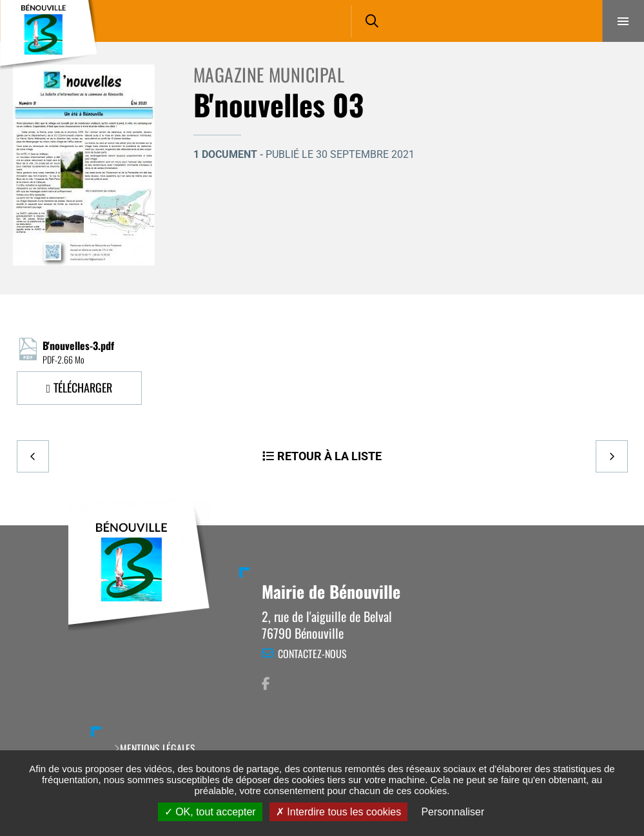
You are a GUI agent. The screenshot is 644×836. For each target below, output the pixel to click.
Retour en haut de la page (612, 525)
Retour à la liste (329, 456)
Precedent (33, 456)
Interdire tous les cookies (338, 812)
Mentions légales (158, 748)
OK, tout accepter (210, 812)
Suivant (612, 456)
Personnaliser (453, 812)
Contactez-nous (312, 654)
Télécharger (83, 387)
